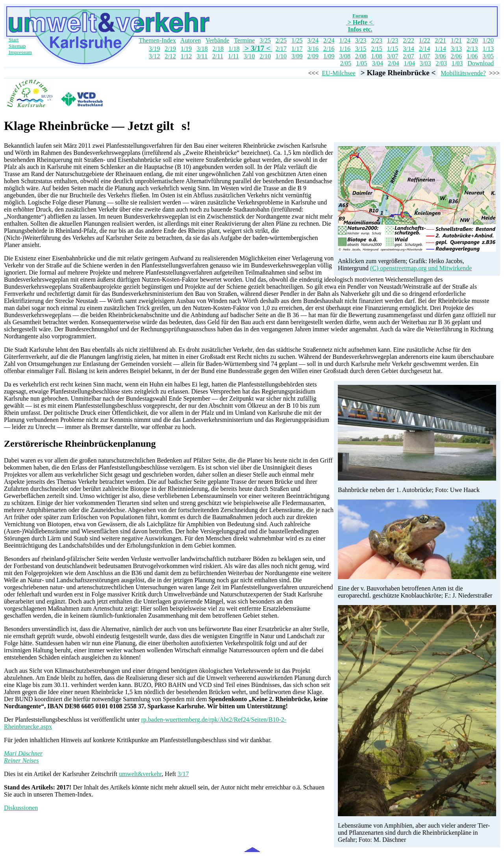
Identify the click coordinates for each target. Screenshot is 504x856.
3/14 (408, 49)
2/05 (346, 63)
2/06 (456, 56)
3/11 (202, 56)
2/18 (218, 49)
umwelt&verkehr (140, 774)
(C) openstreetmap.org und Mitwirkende (421, 268)
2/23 (376, 40)
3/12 (154, 56)
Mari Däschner (23, 753)
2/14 (424, 49)
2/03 (441, 63)
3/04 (378, 63)
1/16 (345, 49)
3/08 (345, 56)
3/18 (202, 49)
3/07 (393, 56)
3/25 (265, 40)
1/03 (457, 63)
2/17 (281, 49)
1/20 (488, 40)
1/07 (424, 56)
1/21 (456, 40)
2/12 (170, 56)
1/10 (281, 56)
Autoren (191, 40)
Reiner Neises (21, 760)
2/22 (408, 40)
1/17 (297, 49)
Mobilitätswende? (463, 73)
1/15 (393, 49)
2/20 (472, 40)
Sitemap (17, 46)
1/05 (361, 63)
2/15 (376, 49)
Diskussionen (21, 808)
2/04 (393, 63)
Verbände (217, 40)
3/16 (313, 49)
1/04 (409, 63)
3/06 (440, 56)
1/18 (234, 49)
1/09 (329, 56)
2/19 (170, 49)
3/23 (361, 40)
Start (14, 40)
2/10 (265, 56)
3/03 (425, 63)
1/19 (186, 49)
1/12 (186, 56)
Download (481, 63)
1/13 (488, 49)
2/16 (329, 49)
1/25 (297, 40)
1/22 (424, 40)
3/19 (154, 49)
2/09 (313, 56)
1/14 (440, 49)
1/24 (345, 40)
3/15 (361, 49)
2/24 (329, 40)
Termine (244, 40)
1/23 (393, 40)
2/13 (472, 49)
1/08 (376, 56)
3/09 (297, 56)
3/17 (183, 774)
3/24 (313, 40)
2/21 (440, 40)
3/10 (249, 56)
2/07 (408, 56)
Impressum (20, 52)
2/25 (281, 40)
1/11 (233, 56)
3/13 (456, 49)
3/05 (488, 56)
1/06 (472, 56)
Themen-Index (157, 40)
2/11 (218, 56)
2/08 (361, 56)
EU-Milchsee (339, 73)
